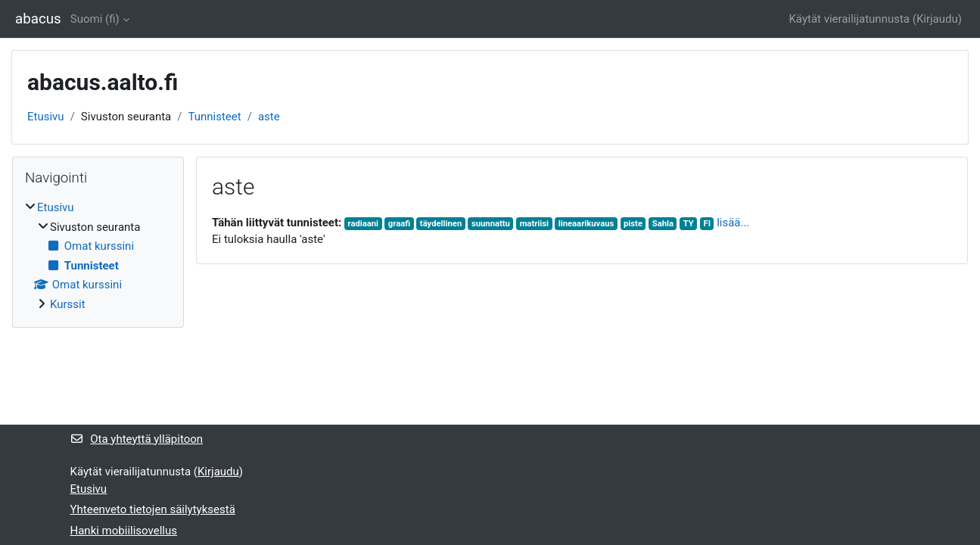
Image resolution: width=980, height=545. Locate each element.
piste (633, 224)
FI (706, 224)
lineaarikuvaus (586, 224)
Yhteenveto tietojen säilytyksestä (153, 509)
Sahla (663, 224)
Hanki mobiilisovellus (124, 531)
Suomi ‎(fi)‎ (95, 19)
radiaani (364, 224)
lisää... (733, 223)
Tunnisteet (214, 117)
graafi (399, 224)
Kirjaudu (937, 19)
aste (269, 117)
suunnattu (491, 224)
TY (689, 224)
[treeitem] (98, 256)
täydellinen (441, 224)
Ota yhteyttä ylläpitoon (137, 439)
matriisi (534, 224)
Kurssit (68, 304)
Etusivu (46, 117)
